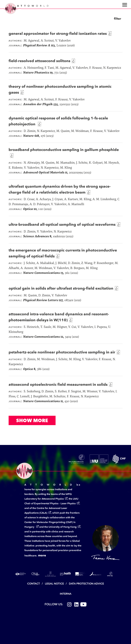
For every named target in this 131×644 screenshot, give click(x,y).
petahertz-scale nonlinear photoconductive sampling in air (62, 352)
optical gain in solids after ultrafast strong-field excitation (61, 288)
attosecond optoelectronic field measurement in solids (58, 384)
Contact (34, 584)
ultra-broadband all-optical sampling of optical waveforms (62, 224)
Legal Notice (54, 584)
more (42, 555)
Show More (32, 420)
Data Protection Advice (86, 584)
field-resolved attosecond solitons (39, 61)
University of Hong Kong (63, 527)
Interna (66, 594)
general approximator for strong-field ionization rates (58, 33)
